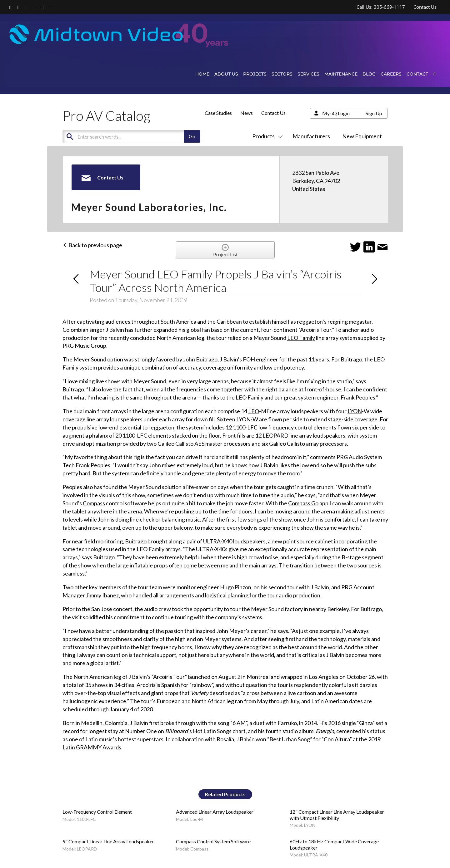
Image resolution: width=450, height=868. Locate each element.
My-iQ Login (336, 113)
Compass (94, 503)
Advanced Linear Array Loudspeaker (215, 812)
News (247, 113)
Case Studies (218, 113)
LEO (254, 411)
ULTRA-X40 (218, 541)
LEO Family (301, 338)
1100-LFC (245, 427)
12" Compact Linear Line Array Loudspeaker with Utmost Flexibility (337, 815)
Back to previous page (92, 245)
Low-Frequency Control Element (97, 812)
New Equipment (362, 136)
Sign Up (374, 113)
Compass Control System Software (213, 841)
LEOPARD (275, 435)
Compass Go (303, 503)
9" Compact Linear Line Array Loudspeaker (108, 841)
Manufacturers (311, 136)
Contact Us (273, 113)
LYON (355, 411)
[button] (434, 74)
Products (266, 136)
